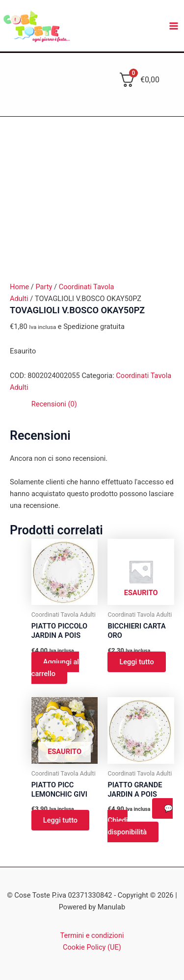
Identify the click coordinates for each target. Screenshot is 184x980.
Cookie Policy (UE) (92, 947)
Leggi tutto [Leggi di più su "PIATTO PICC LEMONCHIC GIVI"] (60, 820)
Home (19, 287)
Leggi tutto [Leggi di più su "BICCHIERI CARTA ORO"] (136, 662)
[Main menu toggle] (174, 26)
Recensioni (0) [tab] (54, 404)
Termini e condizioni (92, 935)
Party (44, 287)
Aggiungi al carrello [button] (55, 668)
